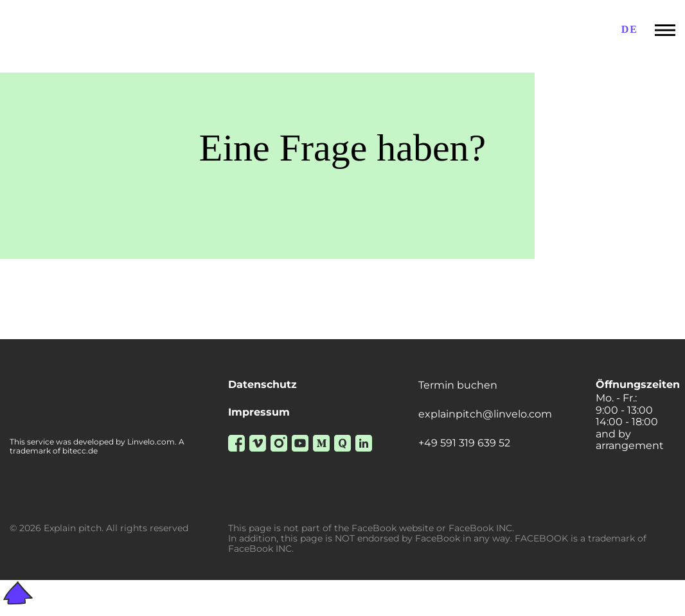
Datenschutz (262, 385)
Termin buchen (458, 385)
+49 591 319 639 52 (464, 443)
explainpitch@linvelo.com (485, 414)
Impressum (259, 412)
